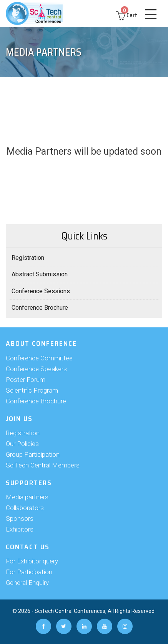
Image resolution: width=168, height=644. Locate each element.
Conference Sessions (41, 291)
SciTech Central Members (43, 465)
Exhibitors (20, 529)
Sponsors (20, 519)
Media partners (27, 497)
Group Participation (33, 454)
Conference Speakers (36, 369)
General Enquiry (27, 583)
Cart (127, 15)
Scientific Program (32, 390)
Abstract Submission (40, 274)
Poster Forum (26, 380)
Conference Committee (39, 358)
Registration (28, 258)
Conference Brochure (40, 308)
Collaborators (25, 508)
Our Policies (22, 444)
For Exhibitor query (32, 561)
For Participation (29, 572)
